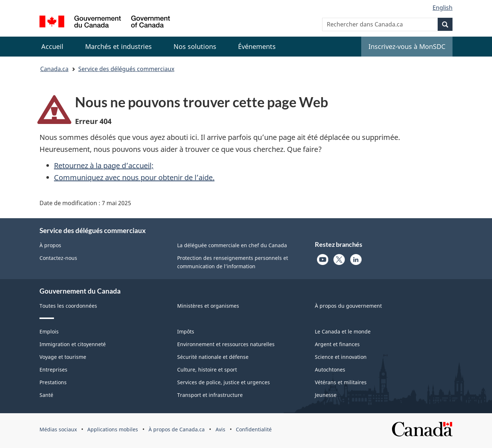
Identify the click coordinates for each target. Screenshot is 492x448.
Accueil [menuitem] (52, 46)
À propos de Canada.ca (177, 429)
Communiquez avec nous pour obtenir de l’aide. (134, 177)
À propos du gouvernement (348, 306)
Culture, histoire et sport (207, 370)
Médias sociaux (58, 429)
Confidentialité (254, 429)
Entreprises (53, 370)
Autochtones (330, 370)
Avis (220, 429)
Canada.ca (54, 69)
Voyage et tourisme (63, 357)
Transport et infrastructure (210, 395)
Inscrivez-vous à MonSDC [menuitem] (407, 46)
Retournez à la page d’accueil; (104, 165)
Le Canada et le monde (343, 331)
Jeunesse (326, 395)
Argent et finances (337, 344)
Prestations (53, 382)
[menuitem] (118, 47)
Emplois (49, 331)
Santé (46, 395)
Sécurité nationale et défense (213, 357)
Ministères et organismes (208, 306)
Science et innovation (341, 357)
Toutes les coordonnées (68, 306)
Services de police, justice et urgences (224, 382)
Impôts (186, 331)
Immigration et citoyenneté (73, 344)
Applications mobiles (113, 429)
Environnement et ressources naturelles (226, 344)
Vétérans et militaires (341, 382)
